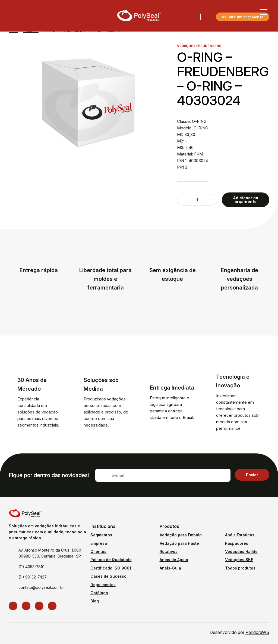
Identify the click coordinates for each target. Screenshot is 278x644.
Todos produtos (240, 568)
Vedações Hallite (241, 551)
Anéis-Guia (170, 568)
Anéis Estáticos (240, 535)
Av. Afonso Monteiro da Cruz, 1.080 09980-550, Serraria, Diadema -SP (50, 553)
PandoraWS (257, 632)
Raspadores (237, 543)
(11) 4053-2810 (31, 567)
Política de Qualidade (111, 560)
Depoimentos (103, 585)
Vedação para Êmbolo (181, 535)
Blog (95, 601)
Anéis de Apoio (174, 560)
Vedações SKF (239, 560)
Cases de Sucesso (108, 576)
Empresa (99, 543)
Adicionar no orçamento (246, 200)
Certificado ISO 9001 (111, 568)
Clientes (98, 551)
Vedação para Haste (179, 543)
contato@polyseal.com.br (41, 587)
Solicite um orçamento (243, 17)
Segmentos (101, 535)
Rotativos (169, 551)
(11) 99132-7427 (33, 577)
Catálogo (99, 593)
